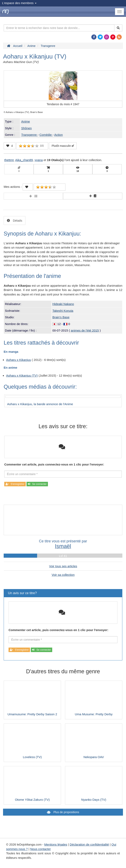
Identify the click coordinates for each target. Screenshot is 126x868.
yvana (39, 160)
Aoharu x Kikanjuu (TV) (22, 375)
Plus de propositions (66, 812)
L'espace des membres (19, 3)
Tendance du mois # (63, 104)
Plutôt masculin (63, 146)
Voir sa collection (63, 575)
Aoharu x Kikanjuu (19, 360)
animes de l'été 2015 (85, 330)
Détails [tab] (17, 221)
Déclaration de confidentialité (89, 844)
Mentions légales (56, 844)
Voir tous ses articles (63, 566)
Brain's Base (61, 317)
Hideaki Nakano (63, 304)
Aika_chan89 (24, 160)
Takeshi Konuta (63, 311)
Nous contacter (40, 849)
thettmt (9, 160)
